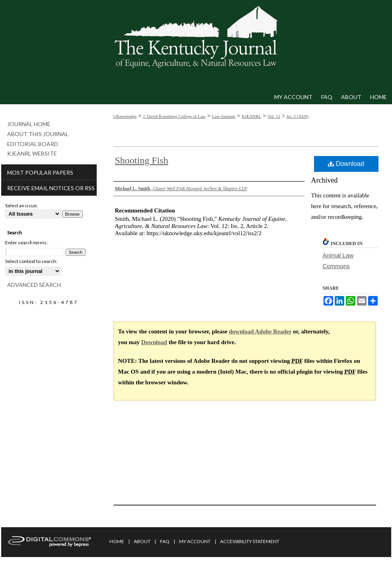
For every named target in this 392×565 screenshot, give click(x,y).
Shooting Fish (142, 160)
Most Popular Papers (40, 172)
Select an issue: (21, 206)
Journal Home (29, 124)
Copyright (144, 560)
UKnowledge (125, 116)
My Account (195, 541)
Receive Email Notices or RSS (51, 188)
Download (346, 164)
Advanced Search (34, 285)
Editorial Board (33, 144)
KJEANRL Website (32, 154)
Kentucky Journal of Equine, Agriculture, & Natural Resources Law (196, 45)
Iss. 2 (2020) (297, 116)
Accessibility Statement (250, 541)
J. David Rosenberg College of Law (174, 116)
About (142, 541)
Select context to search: (31, 261)
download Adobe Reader (260, 331)
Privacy (118, 560)
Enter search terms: (26, 243)
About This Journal (38, 134)
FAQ (165, 541)
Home (117, 541)
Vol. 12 (274, 116)
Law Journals (224, 116)
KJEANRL (251, 116)
